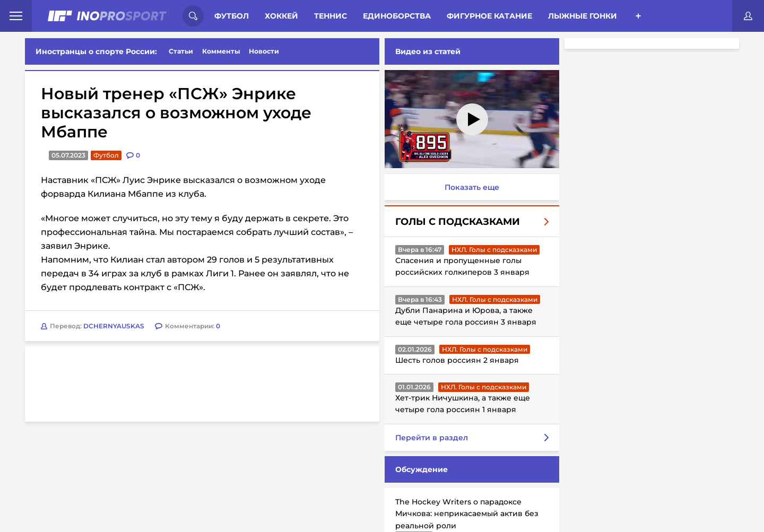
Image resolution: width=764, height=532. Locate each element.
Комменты (221, 51)
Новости (264, 51)
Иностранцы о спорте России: (96, 51)
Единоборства (397, 16)
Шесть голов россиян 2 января (457, 360)
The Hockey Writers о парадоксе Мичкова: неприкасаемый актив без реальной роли (467, 514)
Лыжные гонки (583, 16)
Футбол (232, 16)
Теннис (331, 16)
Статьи (181, 51)
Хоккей (281, 16)
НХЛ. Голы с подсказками (494, 250)
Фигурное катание (489, 16)
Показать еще (472, 187)
